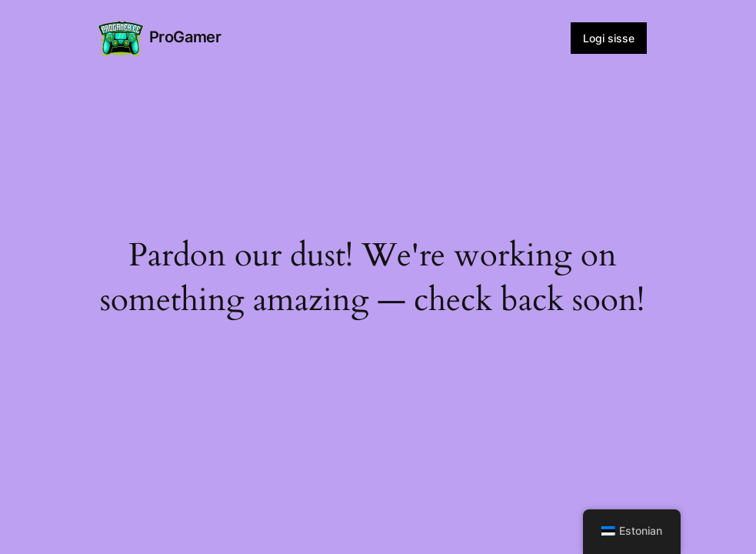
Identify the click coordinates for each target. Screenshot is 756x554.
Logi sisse (609, 38)
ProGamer (185, 37)
